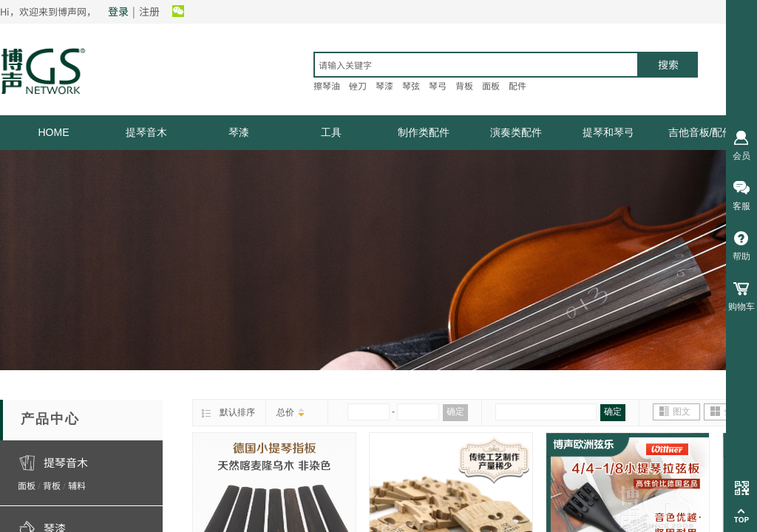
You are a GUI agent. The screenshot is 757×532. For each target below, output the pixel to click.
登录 (118, 11)
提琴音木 (146, 132)
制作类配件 (424, 132)
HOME (54, 132)
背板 (52, 485)
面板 (27, 485)
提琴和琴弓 (608, 132)
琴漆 (239, 132)
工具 (331, 132)
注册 (149, 11)
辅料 (77, 485)
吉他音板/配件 (701, 132)
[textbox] (476, 65)
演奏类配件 (516, 132)
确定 (455, 412)
